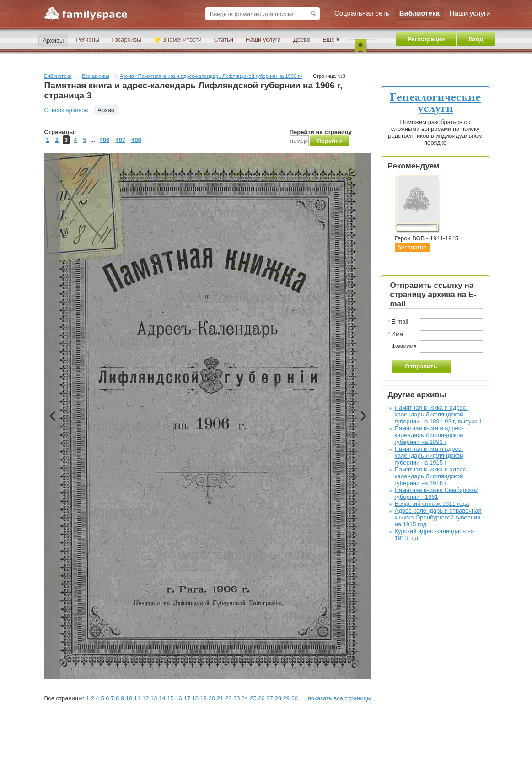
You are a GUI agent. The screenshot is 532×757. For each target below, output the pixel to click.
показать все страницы (340, 698)
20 (212, 698)
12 (145, 698)
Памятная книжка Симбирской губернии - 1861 (437, 493)
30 (295, 698)
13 (154, 698)
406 (105, 140)
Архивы (54, 41)
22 (228, 698)
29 (286, 698)
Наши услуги (263, 40)
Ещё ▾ (331, 40)
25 (253, 698)
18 (195, 698)
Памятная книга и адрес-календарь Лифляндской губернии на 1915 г (429, 456)
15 (170, 698)
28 (278, 698)
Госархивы (126, 40)
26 (261, 698)
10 (129, 698)
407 (120, 140)
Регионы (88, 40)
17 (187, 698)
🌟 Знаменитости (178, 40)
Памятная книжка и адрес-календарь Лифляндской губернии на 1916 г (431, 476)
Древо (302, 40)
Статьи (224, 40)
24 (245, 698)
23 (236, 698)
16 (178, 698)
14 (162, 698)
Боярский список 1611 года (432, 504)
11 (137, 698)
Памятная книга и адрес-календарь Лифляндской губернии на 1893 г (429, 435)
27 (269, 698)
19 (204, 698)
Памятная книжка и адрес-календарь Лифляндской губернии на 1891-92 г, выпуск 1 (438, 414)
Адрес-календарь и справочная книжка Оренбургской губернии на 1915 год (438, 517)
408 (136, 140)
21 (220, 698)
